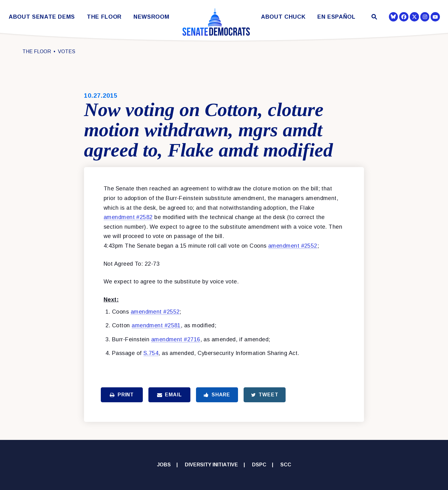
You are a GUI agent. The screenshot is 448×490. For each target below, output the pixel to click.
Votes (67, 51)
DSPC (259, 465)
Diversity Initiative (211, 465)
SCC (286, 465)
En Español (336, 17)
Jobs (164, 465)
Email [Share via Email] (170, 395)
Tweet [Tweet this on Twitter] (265, 395)
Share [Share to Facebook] (217, 395)
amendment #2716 (176, 339)
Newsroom (151, 17)
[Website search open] (374, 18)
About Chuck (283, 17)
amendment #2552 (293, 246)
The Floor (104, 17)
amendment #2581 (156, 325)
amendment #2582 (128, 217)
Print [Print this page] (122, 395)
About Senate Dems (42, 17)
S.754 (151, 353)
